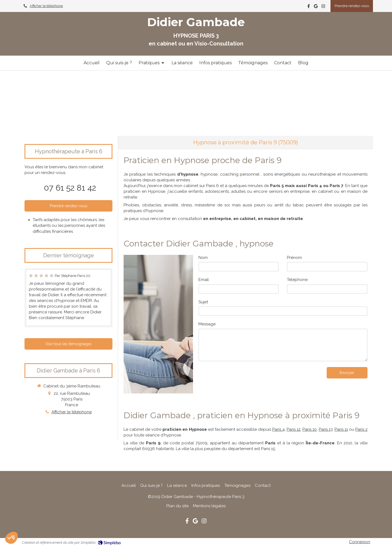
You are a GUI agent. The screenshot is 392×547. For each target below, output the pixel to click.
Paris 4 (278, 429)
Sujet (203, 302)
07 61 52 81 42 (70, 188)
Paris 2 (361, 429)
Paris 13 (326, 429)
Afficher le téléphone (46, 6)
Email (204, 280)
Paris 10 (310, 429)
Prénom (294, 258)
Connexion (360, 542)
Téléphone (297, 280)
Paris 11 (341, 429)
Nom (203, 258)
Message (207, 324)
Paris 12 (294, 429)
